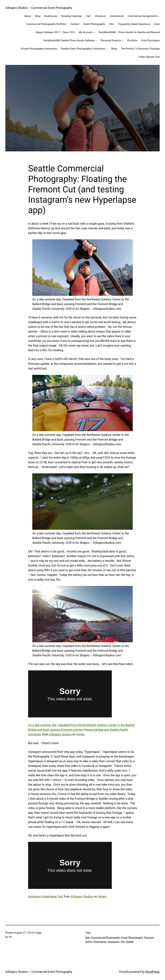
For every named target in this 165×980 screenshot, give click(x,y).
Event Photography (94, 24)
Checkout (100, 16)
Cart (88, 16)
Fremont (149, 938)
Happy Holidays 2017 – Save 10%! (55, 32)
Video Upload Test (149, 57)
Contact (75, 24)
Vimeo (80, 734)
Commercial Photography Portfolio (46, 24)
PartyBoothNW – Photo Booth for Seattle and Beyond (129, 32)
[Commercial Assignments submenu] (159, 16)
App (88, 938)
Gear (157, 24)
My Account (86, 32)
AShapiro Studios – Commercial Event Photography (39, 8)
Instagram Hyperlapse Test (46, 897)
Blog (38, 16)
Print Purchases (151, 40)
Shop (114, 49)
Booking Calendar (72, 16)
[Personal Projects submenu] (123, 41)
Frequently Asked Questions (134, 24)
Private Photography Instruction (39, 49)
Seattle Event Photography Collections (83, 49)
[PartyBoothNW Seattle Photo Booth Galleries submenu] (96, 41)
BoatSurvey (51, 16)
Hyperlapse (100, 942)
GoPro (89, 942)
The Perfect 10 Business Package (140, 49)
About (28, 16)
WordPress (153, 972)
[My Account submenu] (94, 32)
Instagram (114, 942)
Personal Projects (111, 40)
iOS (123, 942)
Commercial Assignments (143, 16)
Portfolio (132, 40)
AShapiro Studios (60, 734)
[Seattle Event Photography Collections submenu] (106, 49)
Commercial (117, 16)
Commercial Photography (105, 938)
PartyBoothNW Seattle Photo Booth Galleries (69, 40)
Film (112, 24)
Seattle (130, 942)
